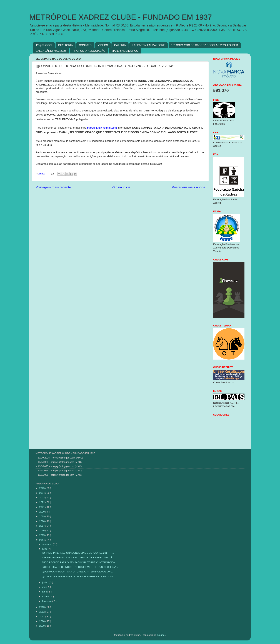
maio (45, 587)
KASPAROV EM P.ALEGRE (148, 45)
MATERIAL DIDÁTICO (125, 51)
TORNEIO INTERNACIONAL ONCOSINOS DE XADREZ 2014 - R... (78, 553)
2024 (42, 493)
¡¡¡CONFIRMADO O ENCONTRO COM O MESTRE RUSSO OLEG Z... (80, 567)
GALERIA (120, 45)
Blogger (161, 635)
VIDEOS (103, 45)
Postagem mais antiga (188, 187)
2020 (42, 512)
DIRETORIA (65, 45)
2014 (42, 540)
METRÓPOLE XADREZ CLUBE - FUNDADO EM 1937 (121, 17)
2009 (42, 626)
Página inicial (44, 45)
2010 (42, 621)
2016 (42, 530)
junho (45, 582)
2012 (42, 612)
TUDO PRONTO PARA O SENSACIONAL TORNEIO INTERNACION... (80, 562)
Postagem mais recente (53, 187)
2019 (42, 516)
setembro (47, 544)
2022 (42, 502)
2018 (42, 521)
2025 (42, 488)
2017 (42, 526)
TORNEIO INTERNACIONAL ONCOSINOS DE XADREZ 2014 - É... (78, 558)
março (46, 597)
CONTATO (85, 45)
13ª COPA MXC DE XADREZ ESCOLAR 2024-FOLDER (205, 45)
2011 (42, 617)
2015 (42, 535)
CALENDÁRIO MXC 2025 (51, 51)
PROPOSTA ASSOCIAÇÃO (89, 51)
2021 (42, 507)
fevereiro (47, 601)
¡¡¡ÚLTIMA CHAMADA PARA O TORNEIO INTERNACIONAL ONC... (78, 572)
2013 (42, 607)
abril (45, 592)
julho (45, 549)
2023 (42, 498)
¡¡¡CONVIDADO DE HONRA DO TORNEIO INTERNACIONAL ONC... (79, 576)
